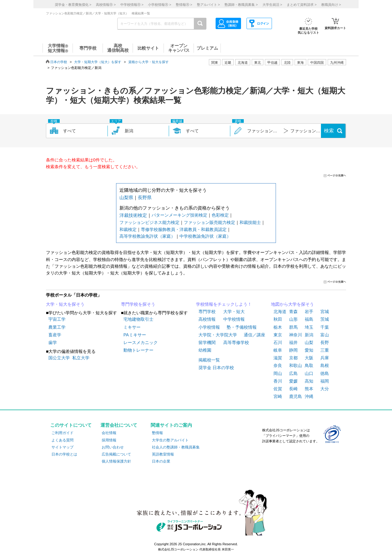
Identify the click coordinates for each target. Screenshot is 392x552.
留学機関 (207, 342)
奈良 (278, 365)
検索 (329, 131)
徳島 (325, 373)
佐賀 (278, 389)
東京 (278, 335)
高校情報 (207, 319)
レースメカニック (141, 342)
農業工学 (57, 327)
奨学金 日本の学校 (216, 368)
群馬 (293, 327)
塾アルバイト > (208, 5)
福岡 (325, 381)
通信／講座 (254, 335)
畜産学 (55, 335)
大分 (325, 389)
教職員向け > (331, 5)
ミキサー (132, 327)
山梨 (309, 342)
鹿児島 (296, 396)
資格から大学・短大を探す (149, 62)
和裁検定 (128, 229)
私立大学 (81, 358)
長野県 (145, 197)
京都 (293, 358)
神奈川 (296, 335)
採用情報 (109, 440)
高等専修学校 (236, 342)
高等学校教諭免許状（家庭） (147, 236)
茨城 (325, 319)
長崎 (293, 389)
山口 (309, 373)
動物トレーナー (138, 350)
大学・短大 (234, 312)
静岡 (293, 350)
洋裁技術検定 (133, 215)
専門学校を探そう (138, 304)
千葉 (325, 327)
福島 (309, 319)
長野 (325, 342)
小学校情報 (209, 327)
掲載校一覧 (209, 360)
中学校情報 (234, 319)
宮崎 (278, 396)
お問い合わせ (113, 447)
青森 (293, 312)
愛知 (309, 350)
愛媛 (293, 381)
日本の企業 (161, 461)
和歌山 (296, 365)
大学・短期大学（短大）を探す (98, 62)
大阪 (309, 358)
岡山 (278, 373)
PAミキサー (135, 335)
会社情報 (109, 433)
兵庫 (325, 358)
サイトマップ (62, 447)
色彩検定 (220, 215)
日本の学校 (59, 62)
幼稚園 (205, 350)
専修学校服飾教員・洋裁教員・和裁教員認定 (184, 229)
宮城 (325, 312)
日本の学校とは (64, 454)
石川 (278, 342)
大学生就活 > (272, 5)
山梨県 (126, 197)
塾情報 (157, 433)
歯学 (53, 342)
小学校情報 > (159, 5)
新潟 (309, 335)
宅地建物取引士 (138, 319)
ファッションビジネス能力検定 (149, 222)
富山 (325, 335)
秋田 (278, 319)
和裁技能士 (250, 222)
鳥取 (309, 365)
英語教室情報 (163, 454)
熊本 (309, 389)
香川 (278, 381)
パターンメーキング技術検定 (179, 215)
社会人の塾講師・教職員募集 (176, 447)
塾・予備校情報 (242, 327)
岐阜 (278, 350)
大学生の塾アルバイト (170, 440)
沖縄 (309, 396)
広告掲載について (116, 454)
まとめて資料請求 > (302, 5)
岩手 (309, 312)
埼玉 (309, 327)
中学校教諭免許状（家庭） (205, 236)
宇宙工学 (57, 319)
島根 (325, 365)
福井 (293, 342)
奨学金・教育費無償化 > (73, 5)
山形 (293, 319)
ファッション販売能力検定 (209, 222)
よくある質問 (62, 440)
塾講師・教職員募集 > (241, 5)
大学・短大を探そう (65, 304)
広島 (293, 373)
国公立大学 (59, 358)
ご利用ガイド (62, 433)
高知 (309, 381)
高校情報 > (106, 5)
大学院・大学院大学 (218, 335)
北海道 (243, 62)
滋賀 (278, 358)
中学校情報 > (132, 5)
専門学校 (207, 312)
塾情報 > (184, 5)
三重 (325, 350)
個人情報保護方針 (116, 461)
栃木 (278, 327)
